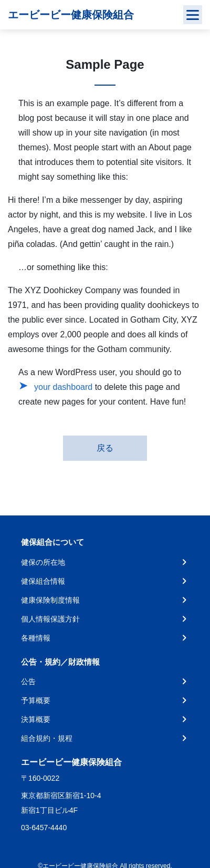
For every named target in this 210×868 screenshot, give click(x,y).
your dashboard (63, 387)
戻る (105, 448)
